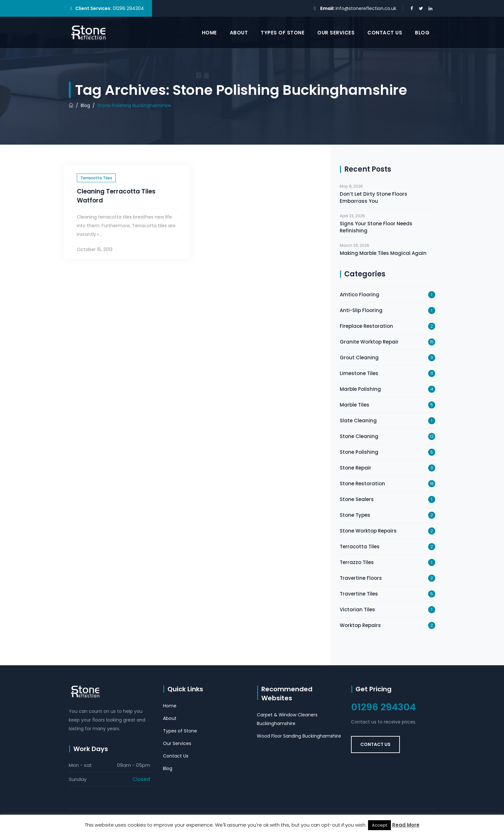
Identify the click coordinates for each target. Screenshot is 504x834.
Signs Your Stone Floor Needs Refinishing (376, 227)
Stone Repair (355, 468)
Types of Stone (283, 33)
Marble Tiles (355, 405)
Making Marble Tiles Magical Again (383, 253)
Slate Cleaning (358, 421)
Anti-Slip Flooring (361, 310)
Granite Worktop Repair (369, 342)
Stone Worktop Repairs (368, 531)
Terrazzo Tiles (357, 562)
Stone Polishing (359, 452)
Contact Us (385, 33)
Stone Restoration (362, 484)
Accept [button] (379, 825)
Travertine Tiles (359, 594)
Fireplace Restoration (366, 326)
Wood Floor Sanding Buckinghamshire (299, 736)
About (239, 33)
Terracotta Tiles (96, 178)
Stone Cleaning (359, 436)
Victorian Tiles (357, 610)
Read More (406, 825)
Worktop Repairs (360, 625)
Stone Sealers (357, 499)
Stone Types (355, 515)
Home (209, 33)
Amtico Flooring (360, 295)
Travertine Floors (361, 578)
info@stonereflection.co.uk (366, 8)
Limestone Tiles (359, 373)
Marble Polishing (360, 389)
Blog (422, 33)
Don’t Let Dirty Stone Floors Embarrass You (373, 197)
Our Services (336, 33)
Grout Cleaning (359, 358)
